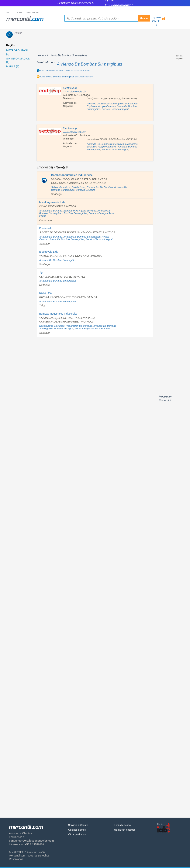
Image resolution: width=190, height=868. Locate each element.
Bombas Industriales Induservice (58, 314)
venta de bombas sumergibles (67, 239)
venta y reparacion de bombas (93, 328)
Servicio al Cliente (78, 825)
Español (179, 59)
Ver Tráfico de (65, 71)
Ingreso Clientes (156, 21)
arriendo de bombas (51, 211)
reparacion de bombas (100, 187)
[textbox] (107, 18)
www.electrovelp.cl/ (74, 91)
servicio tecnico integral (115, 109)
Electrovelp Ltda (49, 252)
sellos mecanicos (61, 187)
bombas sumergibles (76, 213)
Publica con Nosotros (28, 12)
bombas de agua (85, 190)
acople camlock (107, 106)
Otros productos (77, 834)
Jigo (42, 272)
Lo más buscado (122, 825)
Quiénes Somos (77, 830)
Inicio (9, 12)
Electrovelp (46, 228)
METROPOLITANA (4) (17, 52)
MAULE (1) (13, 66)
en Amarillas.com (67, 77)
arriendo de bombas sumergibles (90, 64)
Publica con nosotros (124, 830)
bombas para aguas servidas (80, 211)
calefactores (79, 187)
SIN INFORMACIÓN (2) (18, 60)
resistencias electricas (52, 326)
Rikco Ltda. (46, 293)
